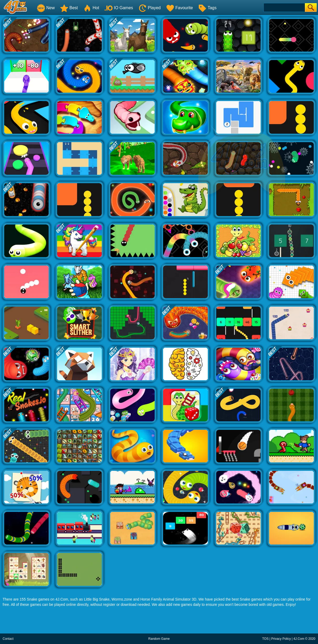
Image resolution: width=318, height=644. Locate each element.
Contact (8, 639)
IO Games (119, 8)
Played (150, 8)
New (46, 8)
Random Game (159, 639)
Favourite (180, 8)
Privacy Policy (281, 639)
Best (69, 8)
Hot (91, 8)
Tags (207, 8)
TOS (265, 639)
